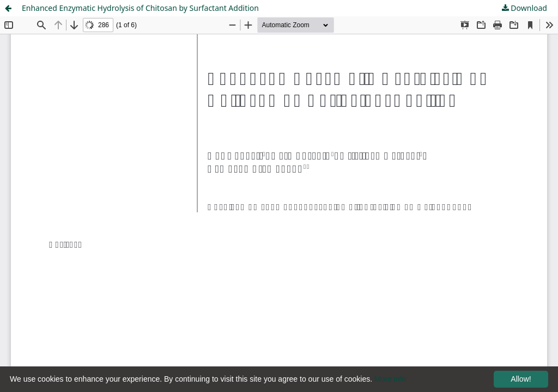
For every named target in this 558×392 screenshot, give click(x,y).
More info (390, 379)
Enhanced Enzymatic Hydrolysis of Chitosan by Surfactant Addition (140, 8)
